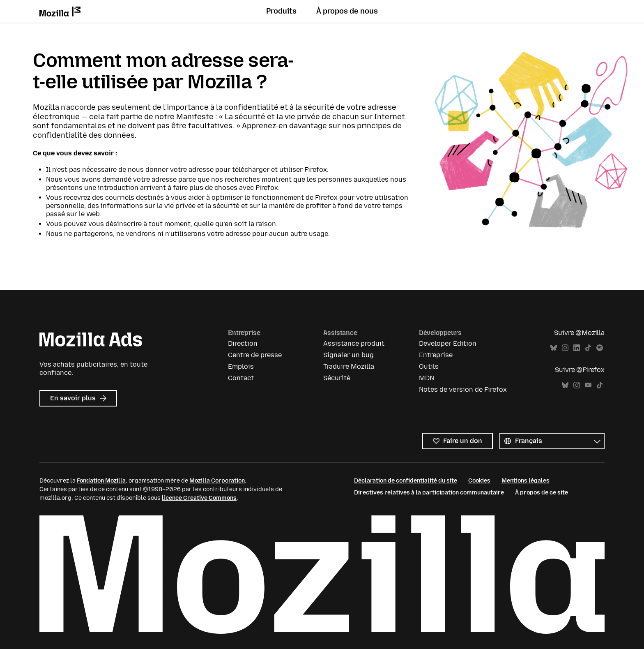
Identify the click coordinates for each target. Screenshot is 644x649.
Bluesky (554, 348)
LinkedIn (577, 348)
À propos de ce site (542, 493)
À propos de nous (347, 11)
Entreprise (436, 355)
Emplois (241, 366)
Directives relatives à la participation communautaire (429, 493)
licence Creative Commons (199, 498)
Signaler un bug (348, 355)
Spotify (600, 348)
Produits (281, 11)
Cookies (479, 481)
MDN (427, 378)
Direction (243, 343)
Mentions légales (526, 481)
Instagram (565, 348)
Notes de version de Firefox (463, 389)
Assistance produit (354, 343)
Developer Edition (448, 343)
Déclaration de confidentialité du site (406, 481)
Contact (241, 378)
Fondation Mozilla (101, 481)
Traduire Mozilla (349, 366)
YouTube (588, 385)
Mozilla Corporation (217, 481)
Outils (429, 366)
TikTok (588, 348)
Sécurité (337, 378)
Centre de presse (255, 355)
